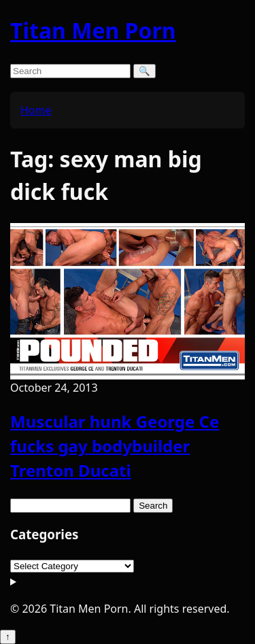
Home (36, 110)
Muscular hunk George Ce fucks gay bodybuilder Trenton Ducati (115, 446)
